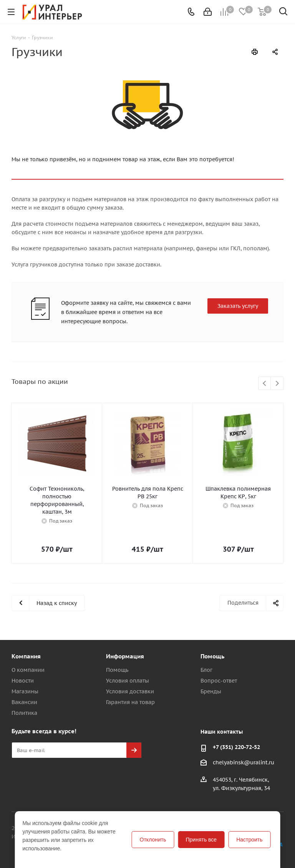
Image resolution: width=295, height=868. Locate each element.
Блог (206, 670)
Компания (26, 656)
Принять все (201, 840)
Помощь (117, 670)
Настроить (249, 840)
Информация (125, 656)
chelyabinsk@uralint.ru (244, 763)
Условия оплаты (128, 681)
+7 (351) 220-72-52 (236, 747)
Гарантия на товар (130, 702)
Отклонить (153, 840)
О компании (28, 670)
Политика (24, 713)
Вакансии (24, 702)
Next (277, 384)
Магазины (25, 691)
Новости (23, 681)
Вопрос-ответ (219, 681)
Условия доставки (130, 691)
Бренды (211, 691)
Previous (265, 384)
